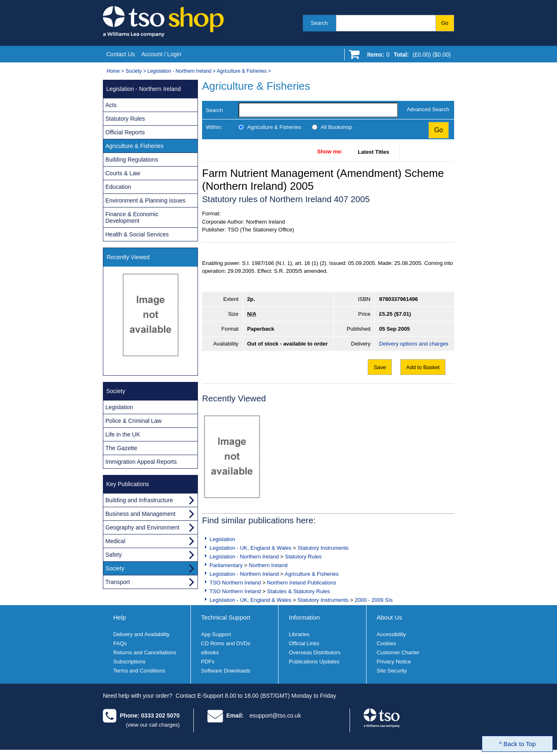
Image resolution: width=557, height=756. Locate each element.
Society (134, 71)
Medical (115, 541)
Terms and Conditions (139, 671)
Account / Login (161, 54)
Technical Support (226, 617)
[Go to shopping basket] (407, 56)
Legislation (222, 539)
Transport (118, 582)
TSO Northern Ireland (235, 583)
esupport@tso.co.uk (275, 715)
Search (319, 23)
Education (118, 187)
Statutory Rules (303, 557)
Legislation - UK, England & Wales (250, 548)
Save (380, 367)
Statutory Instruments (323, 548)
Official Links (304, 643)
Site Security (392, 671)
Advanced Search (428, 109)
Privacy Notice (394, 662)
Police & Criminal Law (133, 421)
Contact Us (120, 54)
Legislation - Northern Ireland (180, 71)
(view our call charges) (153, 725)
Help (120, 617)
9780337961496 (398, 299)
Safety (114, 555)
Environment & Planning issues (145, 200)
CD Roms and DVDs (226, 643)
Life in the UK (123, 434)
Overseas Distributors (315, 652)
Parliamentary (226, 565)
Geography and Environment (142, 527)
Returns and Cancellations (145, 652)
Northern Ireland (268, 565)
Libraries (299, 634)
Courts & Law (123, 173)
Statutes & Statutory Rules (298, 591)
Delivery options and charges (414, 344)
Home (113, 71)
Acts (111, 105)
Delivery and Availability (141, 634)
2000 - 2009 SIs (374, 600)
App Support (216, 634)
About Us (390, 617)
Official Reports (125, 132)
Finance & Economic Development (132, 217)
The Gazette (121, 448)
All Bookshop (336, 127)
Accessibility (392, 634)
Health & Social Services (137, 234)
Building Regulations (132, 160)
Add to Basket (423, 367)
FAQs (120, 643)
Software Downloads (226, 671)
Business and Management (140, 514)
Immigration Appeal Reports (141, 462)
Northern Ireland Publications (302, 583)
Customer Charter (398, 652)
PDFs (208, 662)
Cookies (387, 643)
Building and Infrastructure (139, 500)
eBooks (210, 652)
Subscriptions (129, 662)
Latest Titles (374, 152)
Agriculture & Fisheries (242, 71)
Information (304, 617)
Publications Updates (314, 662)
